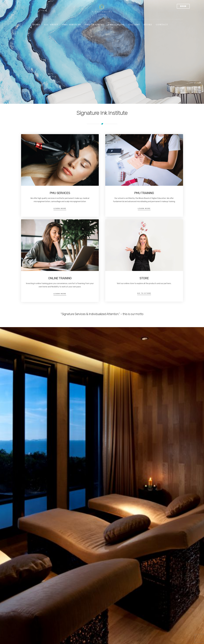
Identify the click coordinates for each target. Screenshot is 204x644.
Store (148, 25)
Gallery (134, 25)
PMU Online (116, 25)
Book (183, 6)
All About (51, 25)
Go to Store (144, 293)
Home (36, 25)
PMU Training (94, 25)
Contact (162, 25)
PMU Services (72, 25)
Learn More (60, 208)
